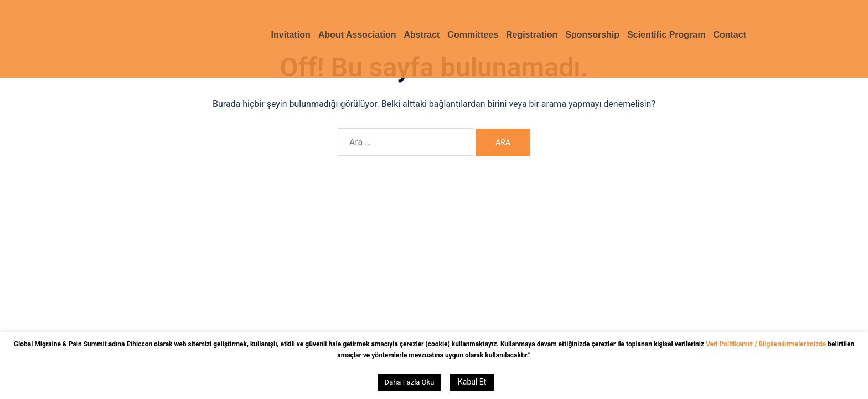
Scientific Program (666, 35)
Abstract (422, 35)
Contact (730, 35)
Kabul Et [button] (472, 382)
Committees (473, 35)
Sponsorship (592, 35)
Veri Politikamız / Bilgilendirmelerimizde (767, 344)
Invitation (291, 35)
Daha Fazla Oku (410, 382)
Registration (532, 35)
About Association (357, 35)
